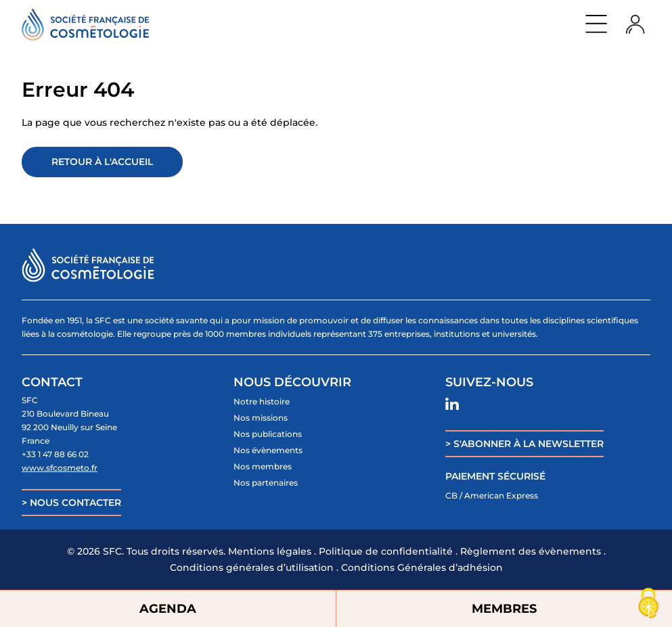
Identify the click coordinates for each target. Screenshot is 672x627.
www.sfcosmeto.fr (60, 468)
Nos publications (268, 434)
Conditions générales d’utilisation (252, 567)
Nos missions (261, 418)
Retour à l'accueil (102, 162)
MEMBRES (504, 609)
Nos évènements (268, 450)
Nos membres (263, 466)
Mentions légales (270, 551)
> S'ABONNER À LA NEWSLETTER (524, 444)
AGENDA (168, 609)
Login (635, 24)
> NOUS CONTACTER (71, 503)
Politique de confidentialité (386, 551)
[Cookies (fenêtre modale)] (648, 604)
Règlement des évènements (531, 551)
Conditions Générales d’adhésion (422, 567)
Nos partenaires (266, 483)
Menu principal (596, 24)
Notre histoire (262, 401)
